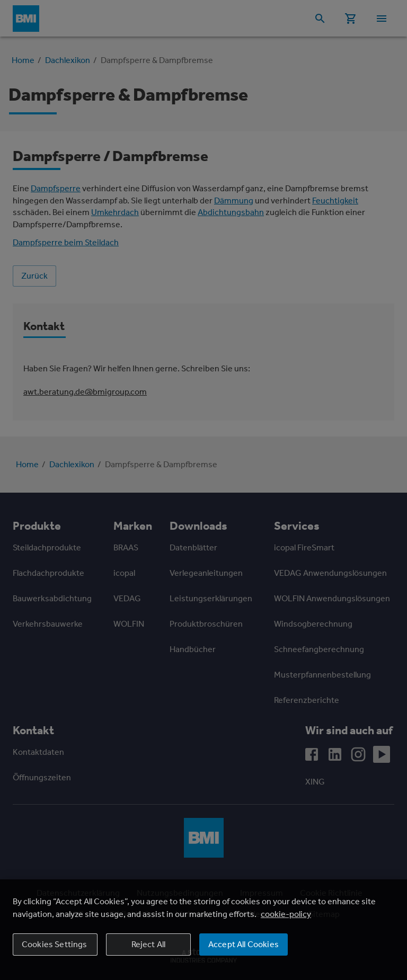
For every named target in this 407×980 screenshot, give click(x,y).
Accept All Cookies (244, 944)
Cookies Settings (55, 944)
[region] (203, 930)
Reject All (149, 944)
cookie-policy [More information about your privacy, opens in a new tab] (286, 914)
